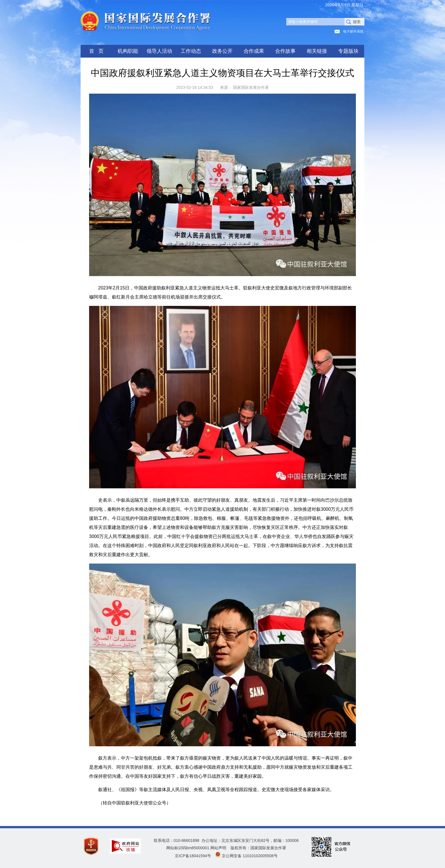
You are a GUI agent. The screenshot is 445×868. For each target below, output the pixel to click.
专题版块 (349, 51)
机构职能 (128, 51)
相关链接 (317, 51)
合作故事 (286, 51)
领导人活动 (159, 51)
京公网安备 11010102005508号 (250, 856)
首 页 (96, 51)
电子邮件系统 (353, 31)
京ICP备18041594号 (193, 856)
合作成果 (254, 51)
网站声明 (218, 848)
